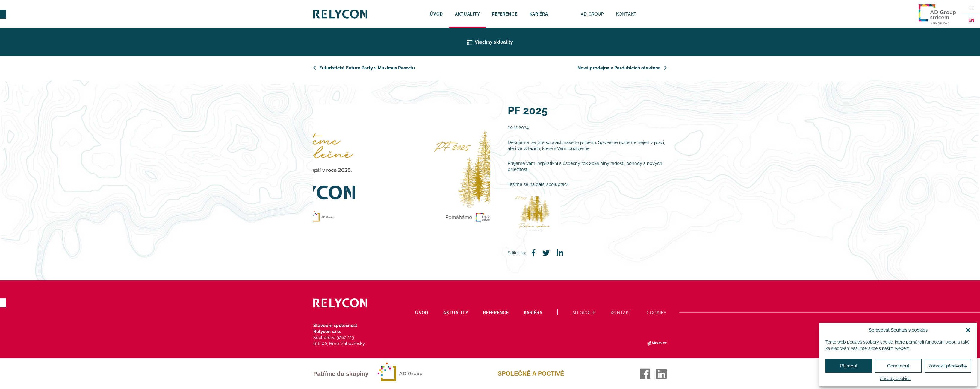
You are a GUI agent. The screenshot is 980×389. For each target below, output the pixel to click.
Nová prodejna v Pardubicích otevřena (619, 68)
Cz (971, 8)
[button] (968, 330)
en (971, 20)
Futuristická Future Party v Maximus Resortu (367, 68)
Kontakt (626, 14)
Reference (505, 14)
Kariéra (539, 14)
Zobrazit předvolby (948, 366)
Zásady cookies (895, 379)
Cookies (657, 313)
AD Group (592, 14)
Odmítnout (898, 366)
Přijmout (849, 366)
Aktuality (467, 14)
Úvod (436, 14)
